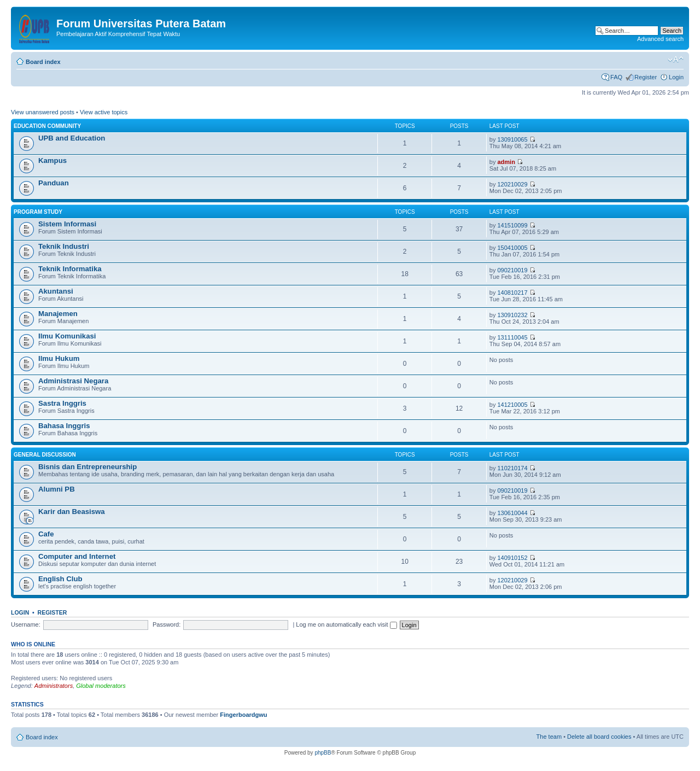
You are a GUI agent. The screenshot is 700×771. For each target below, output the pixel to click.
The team (549, 737)
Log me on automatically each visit (346, 624)
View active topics (104, 112)
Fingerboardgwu (243, 715)
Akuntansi (56, 291)
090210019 (512, 270)
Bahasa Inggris (64, 426)
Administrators (54, 686)
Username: (26, 624)
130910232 (512, 315)
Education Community (47, 126)
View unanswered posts (43, 112)
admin (506, 162)
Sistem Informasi (67, 224)
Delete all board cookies (599, 737)
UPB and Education (72, 138)
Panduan (54, 183)
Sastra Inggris (62, 403)
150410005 (512, 248)
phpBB (323, 753)
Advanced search (660, 39)
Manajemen (58, 314)
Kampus (52, 160)
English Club (60, 579)
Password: (167, 624)
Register (646, 77)
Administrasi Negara (73, 381)
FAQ (616, 77)
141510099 (512, 225)
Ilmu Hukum (59, 358)
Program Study (38, 212)
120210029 (512, 184)
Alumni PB (57, 489)
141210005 (512, 405)
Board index (43, 62)
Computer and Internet (77, 556)
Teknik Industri (64, 246)
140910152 (512, 558)
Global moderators (101, 686)
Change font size (676, 60)
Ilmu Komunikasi (67, 336)
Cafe (46, 534)
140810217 (512, 293)
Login (676, 77)
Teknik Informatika (70, 269)
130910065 (512, 139)
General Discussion (45, 455)
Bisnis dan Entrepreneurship (87, 467)
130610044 (512, 513)
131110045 (512, 337)
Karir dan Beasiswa (72, 512)
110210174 (512, 468)
